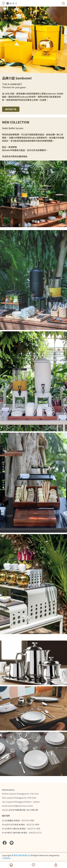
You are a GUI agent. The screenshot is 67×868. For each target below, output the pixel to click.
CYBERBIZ (6, 858)
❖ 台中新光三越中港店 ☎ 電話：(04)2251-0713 (22, 833)
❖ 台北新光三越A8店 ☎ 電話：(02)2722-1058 (21, 829)
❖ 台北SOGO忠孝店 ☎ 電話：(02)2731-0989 (21, 824)
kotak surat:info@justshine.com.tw (17, 806)
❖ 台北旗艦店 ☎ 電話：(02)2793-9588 (18, 820)
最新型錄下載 (11, 109)
